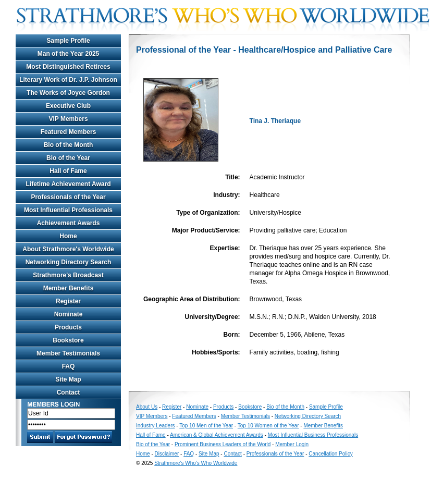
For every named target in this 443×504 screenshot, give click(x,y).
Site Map (68, 379)
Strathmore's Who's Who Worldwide (196, 463)
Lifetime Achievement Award (69, 184)
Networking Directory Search (69, 262)
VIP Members (68, 119)
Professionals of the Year (68, 197)
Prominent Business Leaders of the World (223, 444)
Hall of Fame (68, 171)
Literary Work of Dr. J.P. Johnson (68, 80)
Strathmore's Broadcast (68, 275)
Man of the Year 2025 (69, 54)
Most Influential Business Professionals (313, 435)
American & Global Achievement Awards (217, 435)
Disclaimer (167, 454)
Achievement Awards (69, 223)
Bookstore (68, 340)
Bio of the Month (69, 145)
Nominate (69, 314)
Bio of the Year (68, 158)
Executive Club (68, 106)
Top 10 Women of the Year (268, 426)
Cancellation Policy (331, 454)
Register (68, 301)
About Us (147, 407)
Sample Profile (68, 41)
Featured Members (69, 132)
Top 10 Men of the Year (206, 426)
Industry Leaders (156, 426)
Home (68, 236)
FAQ (69, 366)
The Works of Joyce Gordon (68, 93)
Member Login (292, 444)
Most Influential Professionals (68, 210)
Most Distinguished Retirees (68, 67)
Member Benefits (69, 288)
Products (68, 327)
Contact (69, 392)
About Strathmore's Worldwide (68, 249)
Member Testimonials (68, 353)
